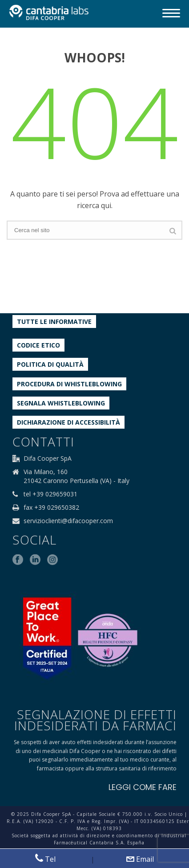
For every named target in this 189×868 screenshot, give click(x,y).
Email (140, 859)
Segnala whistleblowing (61, 403)
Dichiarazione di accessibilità (68, 422)
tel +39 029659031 (50, 494)
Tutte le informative (54, 321)
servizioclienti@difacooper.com (68, 521)
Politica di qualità (50, 364)
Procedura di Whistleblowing (69, 384)
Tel (45, 859)
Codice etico (38, 345)
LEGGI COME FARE (143, 787)
